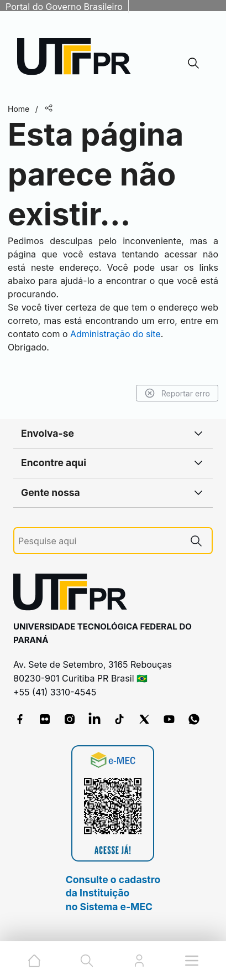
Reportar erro (177, 393)
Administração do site (115, 334)
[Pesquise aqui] (99, 541)
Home (19, 109)
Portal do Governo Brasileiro (64, 7)
